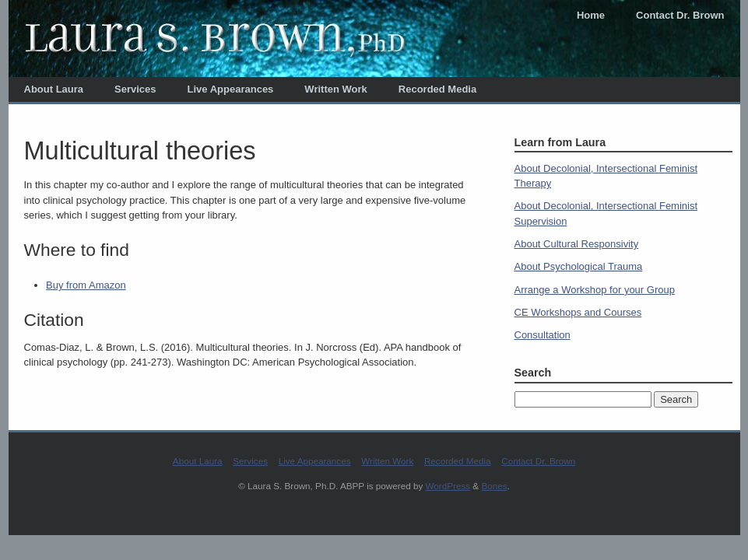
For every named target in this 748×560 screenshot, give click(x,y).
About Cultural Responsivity (577, 244)
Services (135, 89)
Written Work (335, 89)
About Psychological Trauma (579, 266)
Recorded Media (437, 89)
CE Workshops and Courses (578, 312)
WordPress (448, 486)
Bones (494, 486)
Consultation (543, 335)
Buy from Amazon (86, 285)
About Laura (54, 89)
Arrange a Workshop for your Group (595, 290)
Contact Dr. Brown (680, 15)
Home (591, 15)
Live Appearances (231, 89)
